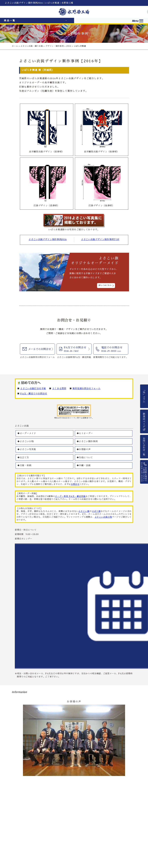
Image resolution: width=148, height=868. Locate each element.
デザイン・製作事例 (54, 46)
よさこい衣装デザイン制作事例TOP (100, 239)
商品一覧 (10, 21)
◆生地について (85, 457)
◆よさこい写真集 (27, 449)
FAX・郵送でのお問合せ (34, 394)
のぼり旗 (96, 511)
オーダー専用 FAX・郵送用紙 (70, 496)
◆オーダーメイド (27, 433)
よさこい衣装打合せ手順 (33, 388)
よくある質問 (59, 388)
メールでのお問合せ (40, 349)
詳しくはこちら (105, 285)
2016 (69, 46)
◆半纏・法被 (84, 465)
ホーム (15, 46)
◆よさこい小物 (26, 441)
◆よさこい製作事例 (87, 441)
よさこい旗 (84, 511)
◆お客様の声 (84, 449)
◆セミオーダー (85, 433)
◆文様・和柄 (24, 465)
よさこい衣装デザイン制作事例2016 (48, 239)
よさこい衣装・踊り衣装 (32, 46)
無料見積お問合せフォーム (87, 388)
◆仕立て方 (23, 457)
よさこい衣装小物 (103, 517)
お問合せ (75, 484)
